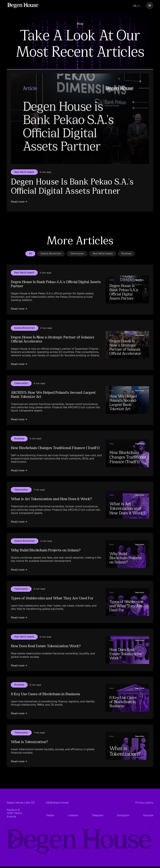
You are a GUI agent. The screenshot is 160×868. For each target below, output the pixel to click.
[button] (137, 6)
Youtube (148, 815)
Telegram (98, 815)
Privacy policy (144, 803)
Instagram (123, 815)
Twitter (50, 815)
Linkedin (73, 815)
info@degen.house (57, 803)
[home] (23, 5)
